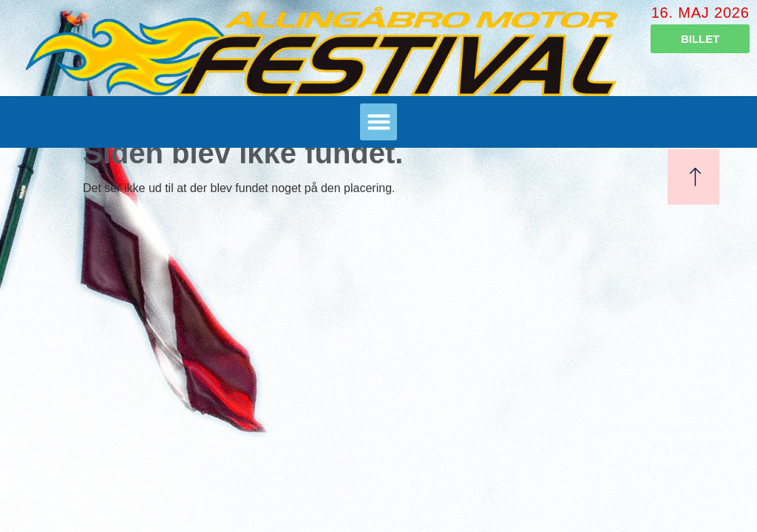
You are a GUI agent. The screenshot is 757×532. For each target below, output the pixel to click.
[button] (378, 122)
